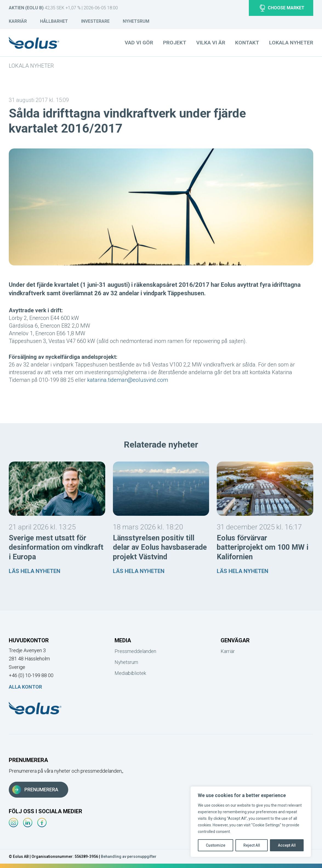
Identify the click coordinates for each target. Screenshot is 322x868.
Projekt (175, 43)
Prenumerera (35, 790)
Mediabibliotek (130, 673)
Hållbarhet (54, 21)
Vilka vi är (211, 43)
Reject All (252, 845)
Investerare (95, 21)
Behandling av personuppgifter (129, 856)
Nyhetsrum (136, 21)
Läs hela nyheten (35, 571)
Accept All (287, 845)
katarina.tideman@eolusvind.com (128, 380)
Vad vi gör (139, 43)
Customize (216, 845)
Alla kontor (25, 687)
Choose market (282, 8)
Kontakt (247, 43)
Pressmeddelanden (135, 651)
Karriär (18, 21)
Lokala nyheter (31, 66)
